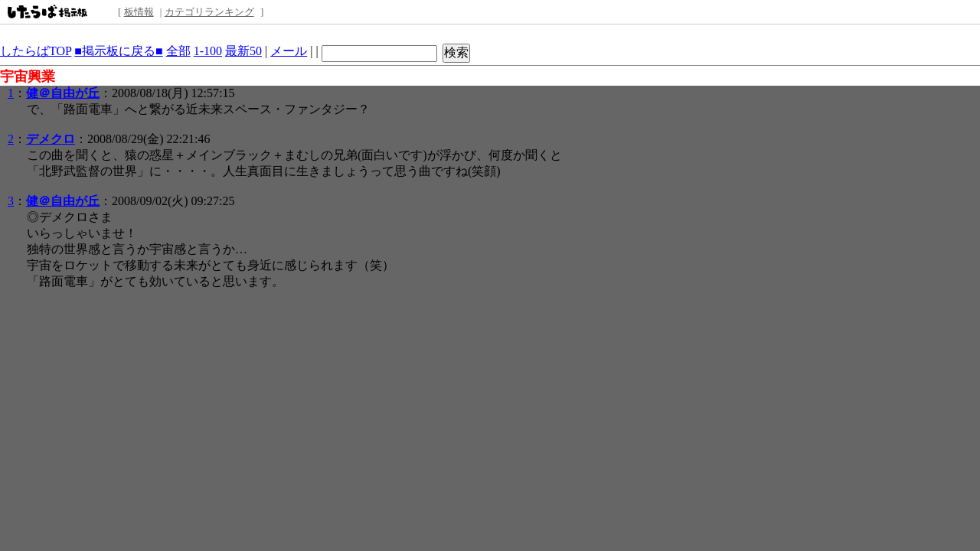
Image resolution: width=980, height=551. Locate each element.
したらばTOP (36, 51)
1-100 (208, 51)
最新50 (243, 51)
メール (289, 51)
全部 (178, 51)
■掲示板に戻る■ (118, 51)
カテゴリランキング (209, 12)
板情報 (139, 12)
